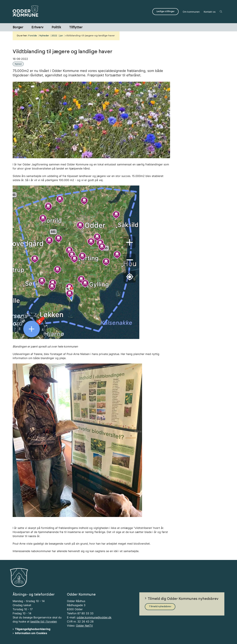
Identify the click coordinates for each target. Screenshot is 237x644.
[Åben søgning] (221, 12)
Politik (56, 27)
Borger (18, 27)
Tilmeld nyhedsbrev (160, 606)
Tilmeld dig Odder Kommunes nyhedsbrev (183, 599)
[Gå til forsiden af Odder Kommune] (81, 12)
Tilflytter (76, 27)
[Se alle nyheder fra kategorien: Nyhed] (19, 64)
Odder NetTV (84, 626)
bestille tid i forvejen (44, 621)
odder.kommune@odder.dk (94, 617)
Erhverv (37, 27)
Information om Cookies (31, 633)
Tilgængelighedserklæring (33, 629)
